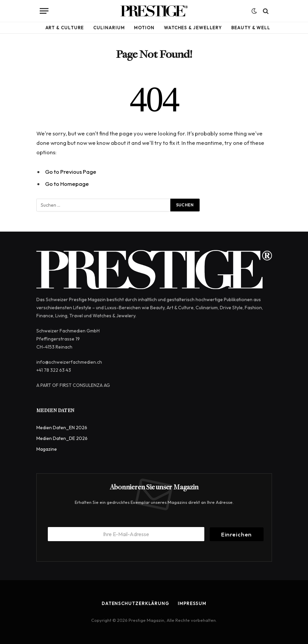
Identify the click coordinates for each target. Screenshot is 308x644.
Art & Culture (65, 28)
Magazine (47, 449)
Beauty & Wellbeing (258, 28)
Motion (144, 28)
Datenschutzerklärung (135, 603)
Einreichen (237, 534)
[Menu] (44, 11)
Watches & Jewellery (193, 28)
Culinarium (109, 28)
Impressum (192, 603)
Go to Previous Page (71, 172)
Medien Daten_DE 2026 (62, 438)
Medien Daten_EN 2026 (62, 428)
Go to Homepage (67, 184)
